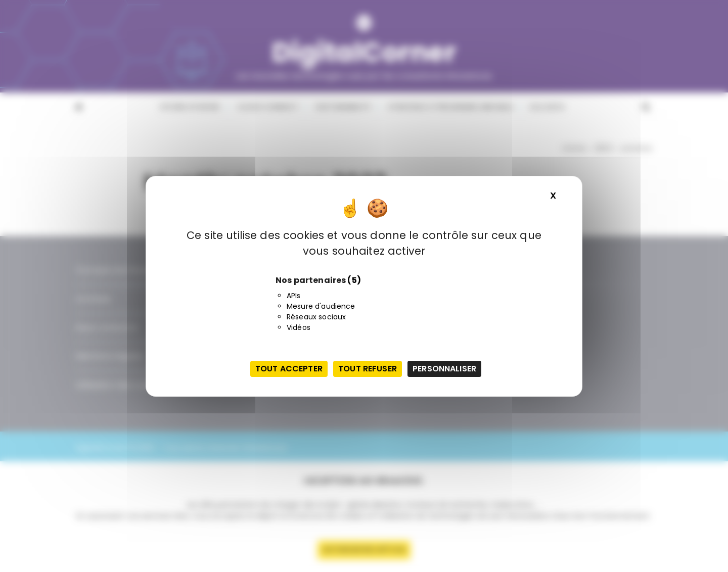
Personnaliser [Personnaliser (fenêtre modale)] (444, 369)
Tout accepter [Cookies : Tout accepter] (289, 369)
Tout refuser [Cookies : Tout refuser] (368, 369)
